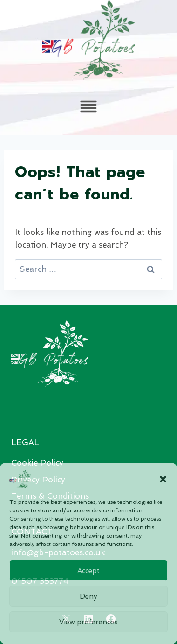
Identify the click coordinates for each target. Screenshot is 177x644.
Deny (88, 596)
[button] (163, 479)
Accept (88, 571)
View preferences (88, 622)
